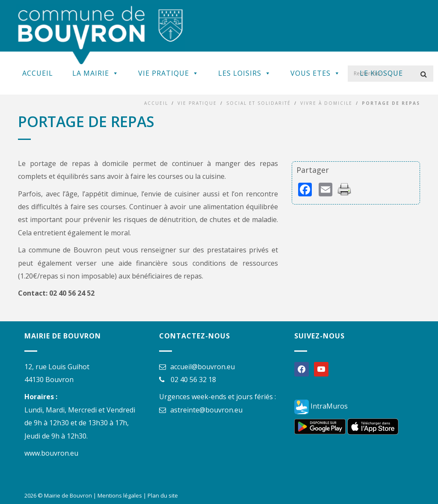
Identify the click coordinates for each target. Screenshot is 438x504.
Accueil (38, 73)
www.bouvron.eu (51, 453)
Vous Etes (315, 73)
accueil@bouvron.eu (203, 367)
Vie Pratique (169, 73)
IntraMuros (321, 406)
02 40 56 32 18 (193, 379)
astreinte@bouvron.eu (206, 410)
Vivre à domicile (326, 103)
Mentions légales (120, 495)
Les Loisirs (245, 73)
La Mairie (96, 73)
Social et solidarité (259, 103)
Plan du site (163, 495)
